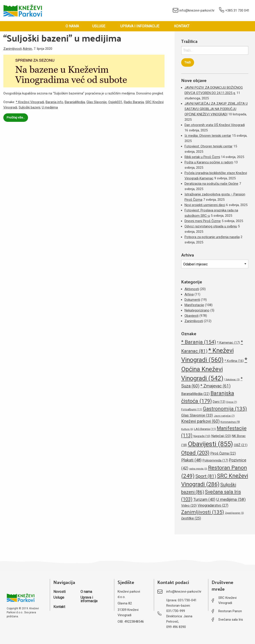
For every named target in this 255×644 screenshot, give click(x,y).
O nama (72, 26)
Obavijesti (192, 316)
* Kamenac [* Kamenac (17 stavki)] (228, 343)
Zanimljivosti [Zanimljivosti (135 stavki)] (203, 512)
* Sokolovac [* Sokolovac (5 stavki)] (232, 380)
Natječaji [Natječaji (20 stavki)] (221, 436)
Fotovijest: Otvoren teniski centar (209, 146)
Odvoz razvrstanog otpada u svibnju (211, 226)
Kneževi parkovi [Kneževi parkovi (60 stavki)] (200, 421)
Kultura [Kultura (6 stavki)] (187, 429)
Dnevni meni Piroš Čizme (203, 221)
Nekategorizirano (197, 310)
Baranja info (54, 102)
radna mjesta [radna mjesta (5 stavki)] (198, 469)
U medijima (50, 107)
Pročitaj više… (16, 117)
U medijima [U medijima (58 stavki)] (231, 499)
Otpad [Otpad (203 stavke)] (195, 453)
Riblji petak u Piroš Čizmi (202, 157)
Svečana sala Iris (231, 620)
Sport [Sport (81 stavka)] (206, 476)
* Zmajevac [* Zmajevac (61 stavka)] (215, 386)
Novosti (59, 592)
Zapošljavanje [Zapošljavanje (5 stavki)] (234, 513)
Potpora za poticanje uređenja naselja (212, 237)
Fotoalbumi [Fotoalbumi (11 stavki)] (192, 409)
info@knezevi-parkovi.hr (194, 11)
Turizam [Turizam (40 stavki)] (204, 499)
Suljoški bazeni (29, 107)
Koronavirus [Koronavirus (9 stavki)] (230, 422)
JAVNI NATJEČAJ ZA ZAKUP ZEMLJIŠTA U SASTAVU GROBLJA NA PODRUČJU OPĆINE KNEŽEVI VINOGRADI (216, 109)
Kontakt (182, 26)
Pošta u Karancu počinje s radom (209, 162)
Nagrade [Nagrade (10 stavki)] (202, 436)
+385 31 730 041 (234, 11)
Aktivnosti (192, 289)
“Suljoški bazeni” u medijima (62, 38)
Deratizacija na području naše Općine (211, 184)
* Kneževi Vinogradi (30, 102)
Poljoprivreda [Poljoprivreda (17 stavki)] (215, 460)
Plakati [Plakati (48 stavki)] (191, 460)
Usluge (99, 26)
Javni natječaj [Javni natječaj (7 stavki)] (224, 416)
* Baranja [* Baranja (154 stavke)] (199, 342)
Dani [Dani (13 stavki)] (219, 402)
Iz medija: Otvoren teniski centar (208, 136)
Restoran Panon (230, 611)
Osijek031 (115, 102)
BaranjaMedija (75, 102)
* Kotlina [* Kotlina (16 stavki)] (234, 361)
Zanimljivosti (13, 49)
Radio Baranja (134, 102)
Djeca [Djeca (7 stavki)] (232, 402)
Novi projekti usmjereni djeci (205, 205)
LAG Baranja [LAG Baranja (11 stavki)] (205, 429)
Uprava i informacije (140, 26)
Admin (27, 49)
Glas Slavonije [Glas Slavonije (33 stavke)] (197, 415)
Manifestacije (194, 305)
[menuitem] (72, 26)
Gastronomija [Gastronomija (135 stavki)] (225, 409)
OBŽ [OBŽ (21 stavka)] (241, 445)
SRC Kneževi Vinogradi (227, 600)
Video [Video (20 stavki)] (189, 506)
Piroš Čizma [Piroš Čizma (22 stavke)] (223, 453)
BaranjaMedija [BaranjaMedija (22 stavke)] (195, 394)
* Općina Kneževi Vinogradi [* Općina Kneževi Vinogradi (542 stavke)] (214, 369)
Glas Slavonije (97, 102)
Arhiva (189, 294)
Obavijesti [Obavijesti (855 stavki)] (210, 444)
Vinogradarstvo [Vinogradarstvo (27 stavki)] (213, 505)
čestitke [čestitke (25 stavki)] (191, 518)
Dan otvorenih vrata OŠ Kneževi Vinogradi (215, 125)
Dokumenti (192, 300)
